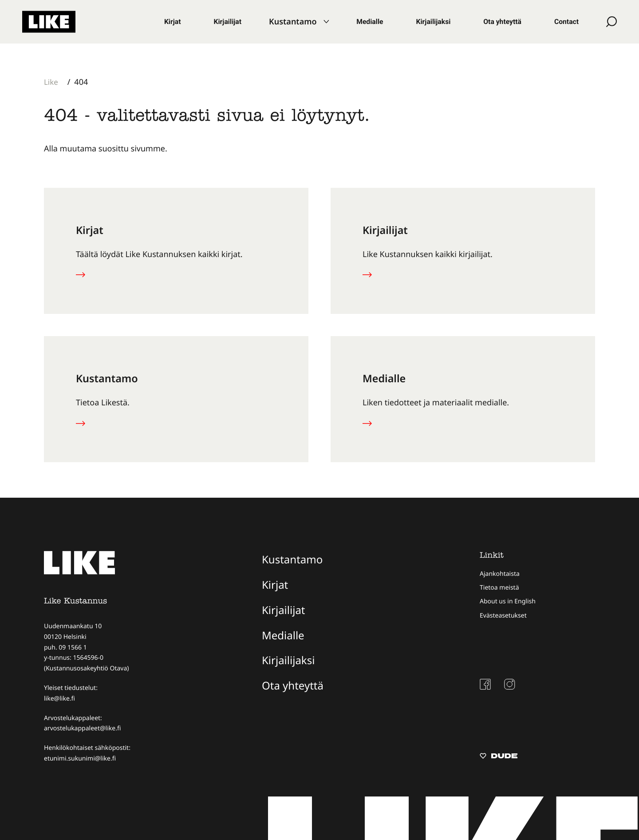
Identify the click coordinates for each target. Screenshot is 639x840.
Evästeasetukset (503, 616)
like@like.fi (59, 699)
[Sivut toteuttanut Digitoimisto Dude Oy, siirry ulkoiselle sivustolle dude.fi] (499, 757)
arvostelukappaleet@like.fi (82, 728)
